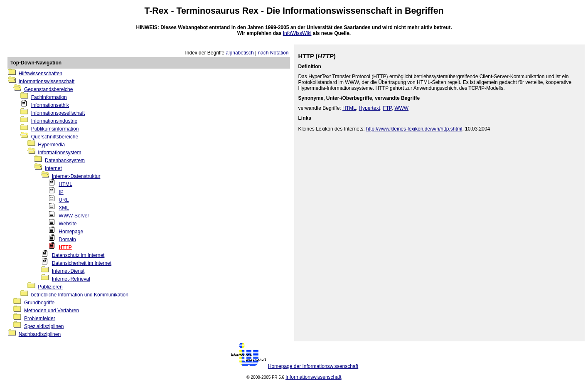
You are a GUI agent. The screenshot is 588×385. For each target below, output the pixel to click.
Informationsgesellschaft (58, 113)
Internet (53, 168)
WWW (401, 108)
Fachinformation (49, 97)
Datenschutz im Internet (78, 255)
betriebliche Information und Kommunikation (80, 295)
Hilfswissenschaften (41, 74)
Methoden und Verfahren (52, 311)
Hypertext (369, 108)
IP (61, 192)
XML (64, 208)
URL (64, 200)
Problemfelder (40, 318)
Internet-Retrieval (71, 279)
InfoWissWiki (297, 33)
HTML (65, 184)
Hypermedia (51, 145)
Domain (67, 239)
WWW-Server (74, 216)
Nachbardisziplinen (40, 334)
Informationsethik (50, 105)
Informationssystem (59, 153)
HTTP (65, 247)
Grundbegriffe (39, 303)
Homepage (71, 232)
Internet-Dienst (68, 271)
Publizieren (50, 287)
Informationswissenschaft (337, 11)
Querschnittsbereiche (55, 137)
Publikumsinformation (55, 129)
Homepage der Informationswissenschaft (313, 366)
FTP (387, 108)
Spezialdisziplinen (44, 326)
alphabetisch (240, 53)
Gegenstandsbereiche (48, 89)
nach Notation (273, 53)
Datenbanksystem (65, 160)
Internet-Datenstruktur (76, 176)
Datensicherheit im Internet (82, 263)
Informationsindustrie (54, 121)
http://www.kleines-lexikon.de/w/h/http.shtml (414, 129)
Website (68, 224)
